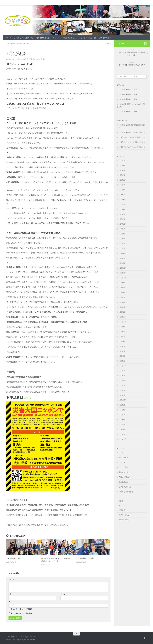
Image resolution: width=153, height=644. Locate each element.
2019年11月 (123, 405)
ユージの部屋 (124, 467)
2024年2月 (122, 263)
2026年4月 (122, 165)
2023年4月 (122, 302)
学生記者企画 (124, 482)
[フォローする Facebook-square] (145, 43)
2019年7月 (122, 415)
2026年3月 (122, 170)
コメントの (124, 515)
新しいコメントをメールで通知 (21, 609)
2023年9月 (122, 283)
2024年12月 (123, 224)
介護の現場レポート (126, 477)
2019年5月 (122, 424)
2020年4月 (122, 380)
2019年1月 (122, 434)
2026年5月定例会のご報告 (128, 89)
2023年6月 (122, 292)
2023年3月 (122, 307)
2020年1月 (122, 395)
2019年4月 (122, 429)
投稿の (123, 510)
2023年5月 (122, 297)
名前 (10, 594)
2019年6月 (122, 420)
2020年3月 (122, 385)
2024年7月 (122, 244)
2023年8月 (122, 288)
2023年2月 (122, 312)
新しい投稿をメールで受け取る (21, 613)
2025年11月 (123, 185)
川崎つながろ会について (22, 3)
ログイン (122, 505)
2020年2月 (122, 390)
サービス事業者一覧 (87, 3)
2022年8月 (122, 332)
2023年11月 (123, 273)
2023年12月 (123, 268)
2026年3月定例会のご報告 (128, 99)
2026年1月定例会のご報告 (128, 125)
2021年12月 (123, 366)
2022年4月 (122, 351)
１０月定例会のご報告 (85, 558)
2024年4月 (122, 253)
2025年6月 (122, 200)
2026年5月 (122, 160)
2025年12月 (123, 180)
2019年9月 (122, 410)
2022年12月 (123, 317)
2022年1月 (122, 361)
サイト (82, 382)
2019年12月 (123, 400)
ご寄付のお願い (103, 3)
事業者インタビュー (68, 3)
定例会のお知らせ (41, 3)
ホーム (7, 3)
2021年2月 (122, 376)
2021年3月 (122, 371)
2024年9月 (122, 234)
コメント (11, 579)
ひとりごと (123, 453)
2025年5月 (122, 204)
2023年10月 (123, 278)
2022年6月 (122, 341)
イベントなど (11, 44)
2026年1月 (122, 175)
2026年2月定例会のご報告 (128, 111)
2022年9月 (122, 327)
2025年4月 (122, 209)
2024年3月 (122, 258)
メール (63, 594)
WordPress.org (124, 520)
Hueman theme (30, 639)
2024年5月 (122, 248)
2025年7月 (122, 195)
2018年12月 (123, 439)
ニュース (54, 3)
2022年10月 (123, 322)
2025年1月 (122, 219)
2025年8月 (122, 190)
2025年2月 (122, 214)
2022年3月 (122, 356)
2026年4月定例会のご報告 (128, 94)
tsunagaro (12, 59)
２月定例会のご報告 (15, 558)
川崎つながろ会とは (126, 492)
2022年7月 (122, 336)
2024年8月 (122, 239)
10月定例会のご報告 (126, 137)
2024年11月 (123, 229)
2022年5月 (122, 346)
